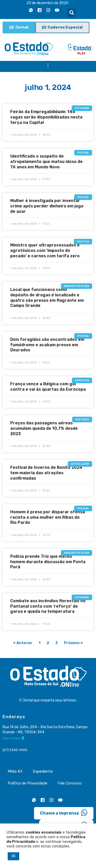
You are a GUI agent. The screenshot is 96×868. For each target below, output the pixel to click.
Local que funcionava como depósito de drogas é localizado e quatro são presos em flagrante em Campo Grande (47, 298)
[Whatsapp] (31, 10)
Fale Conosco (70, 783)
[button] (72, 13)
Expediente (43, 771)
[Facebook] (39, 10)
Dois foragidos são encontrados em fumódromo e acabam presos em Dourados (47, 345)
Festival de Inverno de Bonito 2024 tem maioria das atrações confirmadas (46, 473)
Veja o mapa (13, 738)
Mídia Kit (15, 771)
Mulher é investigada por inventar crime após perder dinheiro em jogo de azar (47, 206)
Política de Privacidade (28, 783)
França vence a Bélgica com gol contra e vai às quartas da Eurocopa (48, 387)
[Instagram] (48, 10)
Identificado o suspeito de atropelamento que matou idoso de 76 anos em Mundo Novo (46, 162)
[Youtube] (57, 10)
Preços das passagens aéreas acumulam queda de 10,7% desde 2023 (44, 428)
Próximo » (73, 643)
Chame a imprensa (64, 813)
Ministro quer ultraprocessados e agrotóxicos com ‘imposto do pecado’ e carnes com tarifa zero (45, 250)
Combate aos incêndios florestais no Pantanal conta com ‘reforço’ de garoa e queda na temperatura (48, 606)
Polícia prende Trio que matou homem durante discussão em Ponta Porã (48, 562)
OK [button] (13, 856)
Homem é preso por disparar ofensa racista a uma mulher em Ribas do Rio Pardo (48, 517)
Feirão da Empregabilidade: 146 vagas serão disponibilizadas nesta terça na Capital (46, 117)
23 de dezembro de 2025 (47, 3)
